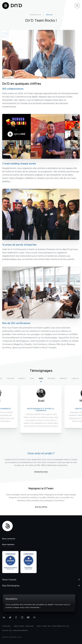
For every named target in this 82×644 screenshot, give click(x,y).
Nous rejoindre (8, 544)
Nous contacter (9, 539)
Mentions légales (24, 626)
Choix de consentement (15, 631)
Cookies (7, 626)
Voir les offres (41, 507)
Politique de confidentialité (53, 626)
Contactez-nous (41, 472)
